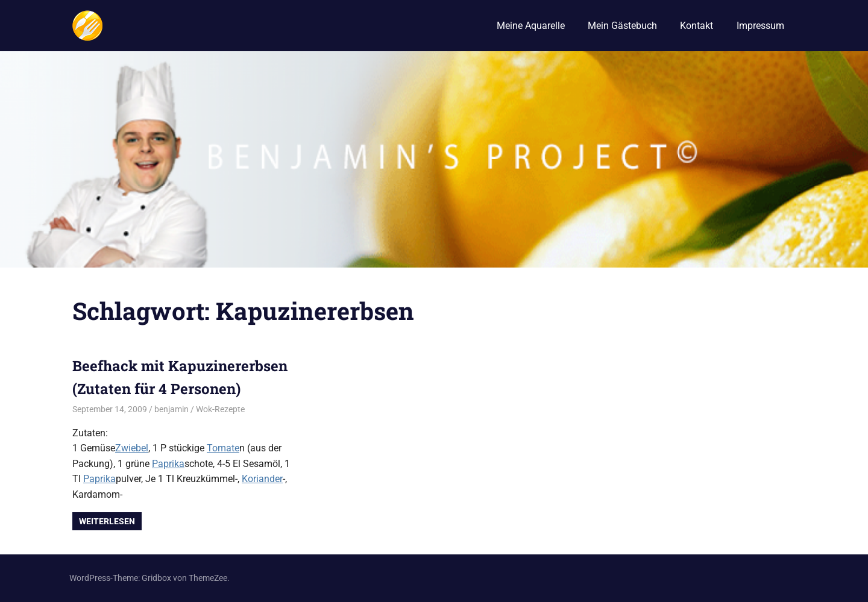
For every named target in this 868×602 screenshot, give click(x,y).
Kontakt (697, 26)
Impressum (760, 26)
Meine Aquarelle (531, 26)
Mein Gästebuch (622, 26)
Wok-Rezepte (220, 409)
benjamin (171, 409)
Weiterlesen (107, 521)
